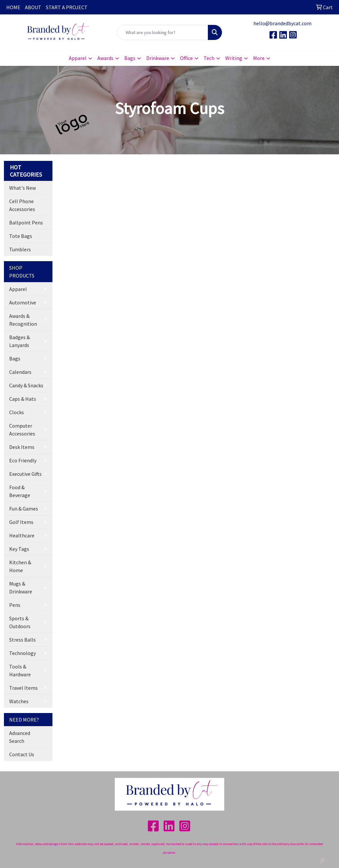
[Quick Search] (163, 32)
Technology (22, 653)
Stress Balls (22, 640)
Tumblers (20, 249)
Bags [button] (130, 58)
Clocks (17, 412)
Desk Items (22, 447)
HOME (13, 7)
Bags (15, 358)
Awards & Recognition (23, 320)
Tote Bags (21, 236)
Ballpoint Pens (26, 222)
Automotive (23, 302)
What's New (22, 188)
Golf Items (21, 522)
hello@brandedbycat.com (282, 23)
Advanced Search (20, 737)
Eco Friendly (23, 460)
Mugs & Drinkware (21, 588)
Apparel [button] (78, 58)
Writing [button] (234, 58)
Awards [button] (105, 58)
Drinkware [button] (158, 58)
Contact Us (22, 754)
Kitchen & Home (20, 566)
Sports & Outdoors (20, 622)
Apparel (18, 289)
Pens (15, 605)
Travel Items (23, 688)
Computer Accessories (22, 430)
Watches (19, 701)
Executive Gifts (25, 474)
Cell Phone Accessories (22, 205)
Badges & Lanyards (20, 341)
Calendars (20, 372)
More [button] (259, 58)
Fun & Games (24, 509)
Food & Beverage (20, 491)
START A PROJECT (67, 7)
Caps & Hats (23, 399)
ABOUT (33, 7)
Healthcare (22, 535)
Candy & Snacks (26, 385)
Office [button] (186, 58)
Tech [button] (209, 58)
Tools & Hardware (20, 670)
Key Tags (19, 549)
